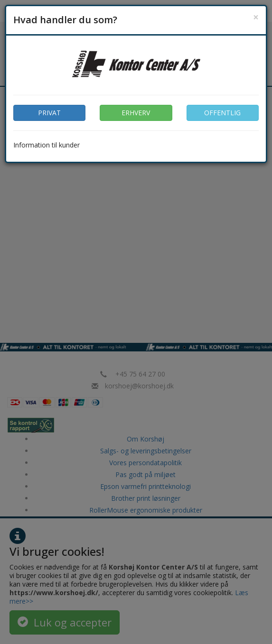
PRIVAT (49, 113)
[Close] (256, 17)
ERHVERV (136, 113)
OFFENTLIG (222, 113)
